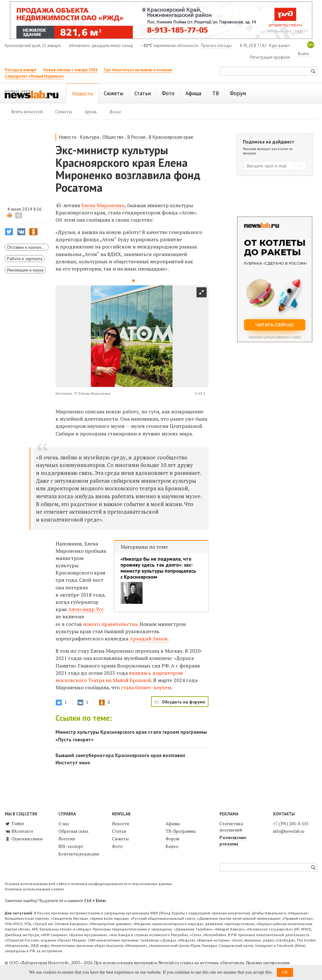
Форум (172, 839)
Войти (304, 54)
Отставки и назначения (28, 247)
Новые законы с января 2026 (70, 70)
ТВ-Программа (181, 831)
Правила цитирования (267, 963)
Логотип (67, 839)
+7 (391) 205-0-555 (291, 824)
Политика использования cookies (35, 889)
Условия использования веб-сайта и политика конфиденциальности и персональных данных (88, 884)
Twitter (15, 824)
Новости (68, 137)
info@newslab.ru (289, 831)
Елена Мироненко (103, 205)
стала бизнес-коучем (146, 687)
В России (136, 137)
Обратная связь (73, 831)
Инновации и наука (25, 270)
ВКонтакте (19, 831)
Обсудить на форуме (184, 702)
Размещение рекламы (233, 841)
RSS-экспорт (71, 846)
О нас (64, 824)
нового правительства (110, 624)
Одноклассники (24, 839)
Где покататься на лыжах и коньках (138, 70)
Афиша (173, 824)
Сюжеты (120, 839)
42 (19, 215)
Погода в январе (20, 70)
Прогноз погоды (216, 46)
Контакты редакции (79, 854)
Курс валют (279, 46)
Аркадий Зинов (149, 639)
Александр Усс (86, 609)
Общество (113, 137)
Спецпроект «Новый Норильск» (34, 76)
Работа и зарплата (25, 259)
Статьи (119, 831)
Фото (117, 846)
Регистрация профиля (270, 57)
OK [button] (285, 972)
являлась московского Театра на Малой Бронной (119, 677)
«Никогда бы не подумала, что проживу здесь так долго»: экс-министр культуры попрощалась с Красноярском (158, 568)
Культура (90, 137)
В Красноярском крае (171, 137)
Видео (172, 846)
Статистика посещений (231, 827)
